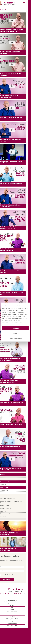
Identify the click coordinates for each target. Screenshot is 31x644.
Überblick (5, 479)
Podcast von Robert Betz (9, 508)
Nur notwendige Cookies (15, 338)
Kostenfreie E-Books (8, 496)
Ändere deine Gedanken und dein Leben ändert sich (14, 502)
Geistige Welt (6, 511)
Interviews (7, 485)
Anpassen (16, 333)
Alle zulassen (15, 328)
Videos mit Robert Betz (20, 8)
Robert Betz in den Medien (9, 514)
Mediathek (11, 8)
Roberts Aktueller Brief (8, 506)
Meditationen (8, 490)
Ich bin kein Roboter (18, 575)
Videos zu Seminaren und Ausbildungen (15, 493)
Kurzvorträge (8, 487)
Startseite (5, 8)
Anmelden (10, 579)
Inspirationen (6, 517)
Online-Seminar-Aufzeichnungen (11, 499)
